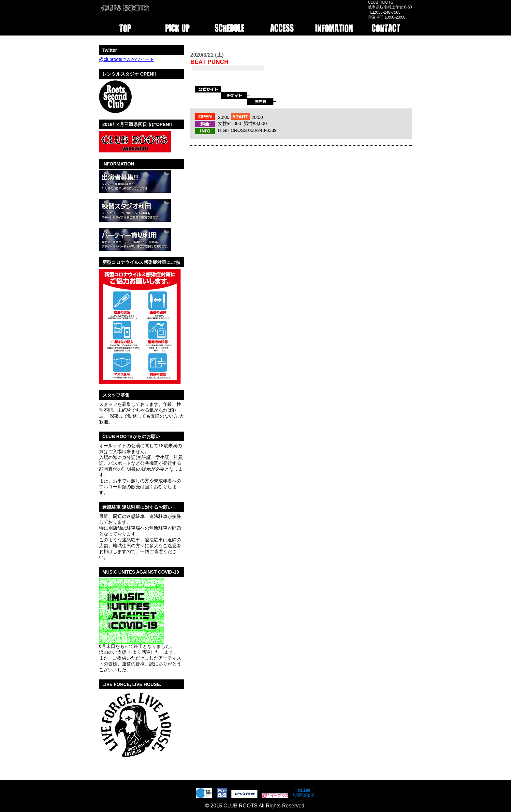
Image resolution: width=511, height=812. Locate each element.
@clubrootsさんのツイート (127, 59)
